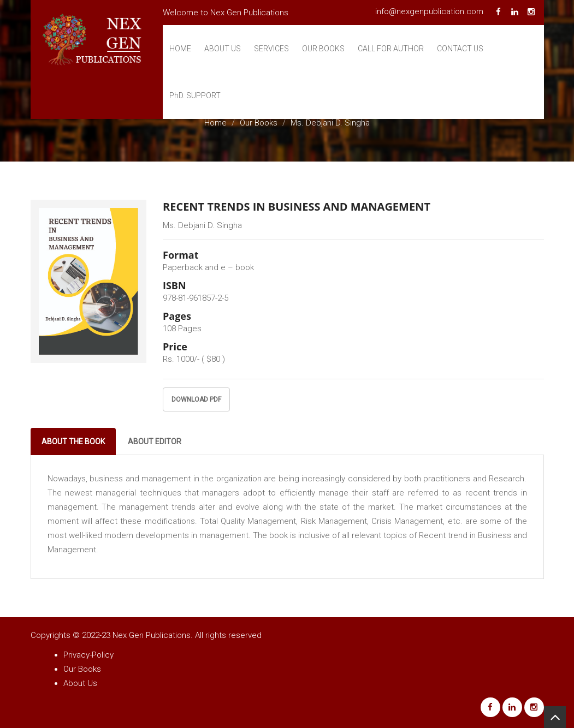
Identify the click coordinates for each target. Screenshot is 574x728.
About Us (223, 49)
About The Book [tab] (73, 441)
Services (271, 49)
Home (180, 49)
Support (195, 96)
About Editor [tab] (155, 441)
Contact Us (460, 49)
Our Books (323, 49)
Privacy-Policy (88, 655)
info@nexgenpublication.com (429, 11)
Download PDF (196, 399)
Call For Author (391, 49)
